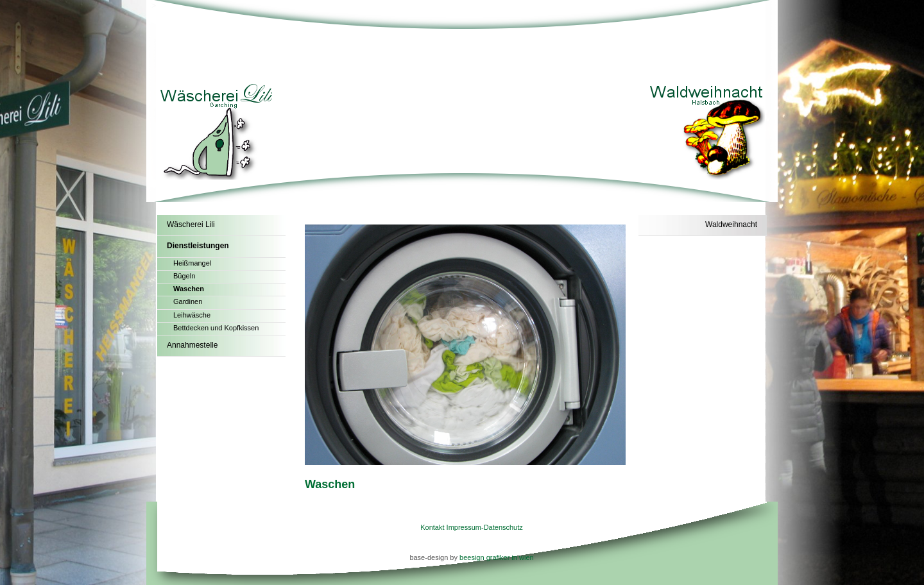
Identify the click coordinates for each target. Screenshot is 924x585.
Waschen (189, 289)
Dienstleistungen (198, 246)
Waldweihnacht (731, 225)
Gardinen (188, 301)
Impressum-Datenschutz (485, 527)
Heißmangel (192, 263)
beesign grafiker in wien (497, 557)
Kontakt (432, 527)
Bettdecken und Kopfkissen (216, 328)
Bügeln (184, 276)
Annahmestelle (192, 345)
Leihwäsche (192, 315)
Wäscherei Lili (191, 225)
